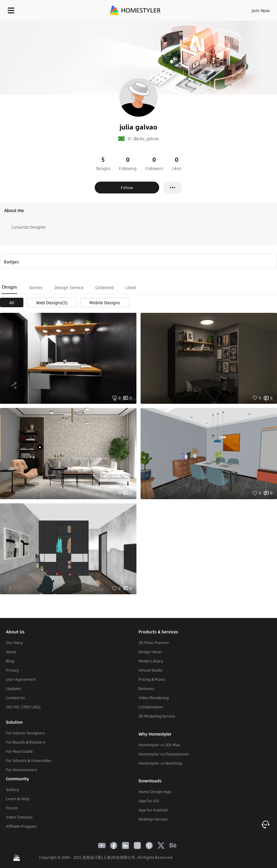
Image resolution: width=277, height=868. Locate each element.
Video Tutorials (19, 817)
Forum (12, 808)
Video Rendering (154, 698)
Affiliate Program (21, 826)
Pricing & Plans (152, 679)
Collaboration (151, 707)
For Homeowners (22, 770)
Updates (13, 688)
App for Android (153, 810)
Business (146, 688)
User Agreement (21, 679)
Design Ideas (150, 652)
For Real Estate (19, 751)
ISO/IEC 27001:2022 (23, 707)
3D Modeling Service (157, 716)
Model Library (151, 661)
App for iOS (149, 801)
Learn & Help (18, 799)
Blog (10, 661)
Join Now (261, 10)
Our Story (14, 643)
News (11, 652)
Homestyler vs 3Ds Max (159, 745)
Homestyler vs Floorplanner (164, 754)
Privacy (12, 670)
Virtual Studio (150, 670)
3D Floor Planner (154, 643)
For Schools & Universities (29, 760)
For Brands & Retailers (26, 742)
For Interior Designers (25, 733)
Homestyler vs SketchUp (160, 763)
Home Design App (155, 792)
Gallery (13, 789)
